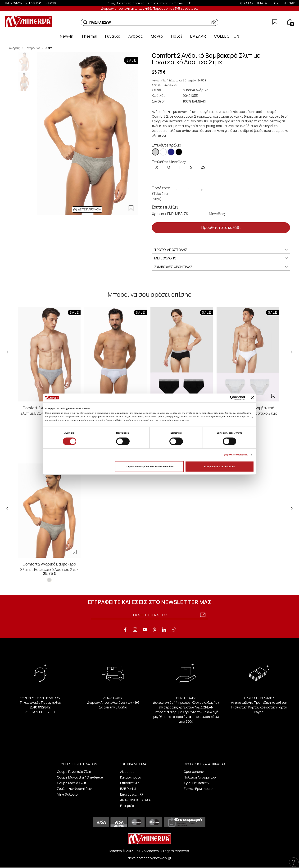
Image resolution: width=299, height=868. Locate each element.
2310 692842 (40, 707)
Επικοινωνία (130, 783)
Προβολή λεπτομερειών (236, 455)
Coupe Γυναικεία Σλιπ (74, 772)
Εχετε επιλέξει (165, 207)
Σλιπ (49, 48)
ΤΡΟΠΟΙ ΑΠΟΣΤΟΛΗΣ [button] (222, 250)
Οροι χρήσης (194, 772)
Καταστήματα (131, 777)
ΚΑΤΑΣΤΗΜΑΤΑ (255, 3)
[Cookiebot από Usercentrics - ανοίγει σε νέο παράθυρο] (224, 398)
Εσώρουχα (33, 48)
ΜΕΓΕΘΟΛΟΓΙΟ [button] (222, 258)
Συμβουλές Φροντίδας (74, 789)
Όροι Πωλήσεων (196, 783)
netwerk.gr (163, 858)
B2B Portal (128, 789)
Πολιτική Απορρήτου (200, 777)
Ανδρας (14, 48)
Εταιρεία (127, 806)
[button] (85, 22)
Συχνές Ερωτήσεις (198, 789)
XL (192, 168)
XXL (204, 168)
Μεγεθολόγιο (67, 794)
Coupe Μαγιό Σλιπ (71, 783)
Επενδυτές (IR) (132, 794)
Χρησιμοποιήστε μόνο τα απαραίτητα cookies (149, 467)
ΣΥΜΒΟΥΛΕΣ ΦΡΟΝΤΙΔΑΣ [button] (222, 267)
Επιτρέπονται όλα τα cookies (220, 467)
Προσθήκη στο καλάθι (221, 227)
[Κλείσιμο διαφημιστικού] (252, 398)
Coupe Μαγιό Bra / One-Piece (80, 777)
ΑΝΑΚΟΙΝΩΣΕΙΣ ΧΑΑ (135, 800)
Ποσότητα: (162, 193)
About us (127, 772)
